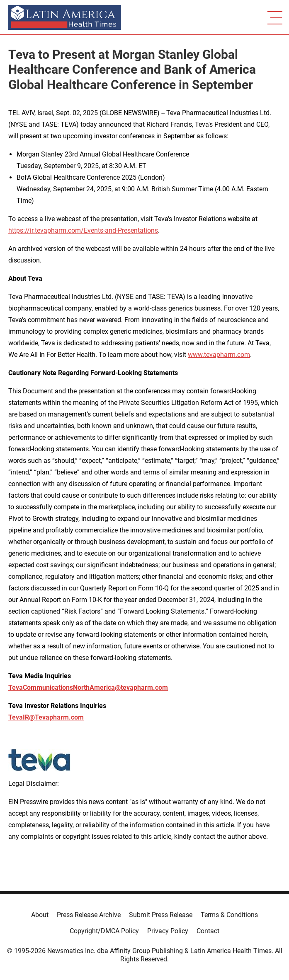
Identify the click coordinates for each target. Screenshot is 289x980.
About (40, 915)
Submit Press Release (161, 915)
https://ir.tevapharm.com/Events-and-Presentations (83, 230)
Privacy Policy (168, 931)
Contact (208, 931)
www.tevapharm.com (219, 355)
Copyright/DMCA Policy (104, 931)
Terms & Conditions (229, 915)
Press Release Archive (89, 915)
